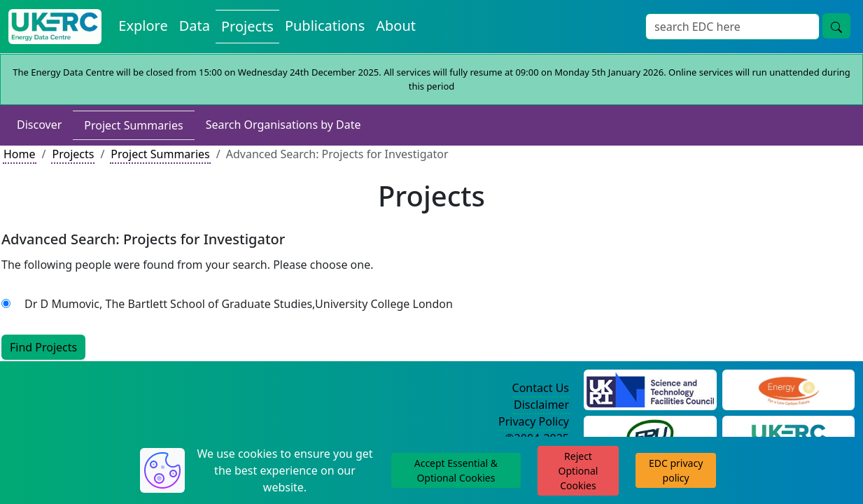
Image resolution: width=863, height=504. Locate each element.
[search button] (836, 26)
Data (195, 26)
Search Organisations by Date (283, 125)
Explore (143, 26)
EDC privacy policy (676, 470)
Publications (325, 26)
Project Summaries (133, 125)
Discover (39, 125)
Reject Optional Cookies (578, 471)
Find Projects (43, 347)
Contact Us (541, 388)
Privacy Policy (534, 421)
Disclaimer (541, 405)
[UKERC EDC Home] (55, 27)
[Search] (732, 27)
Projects (247, 26)
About (396, 26)
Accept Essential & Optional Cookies (456, 470)
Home (20, 154)
